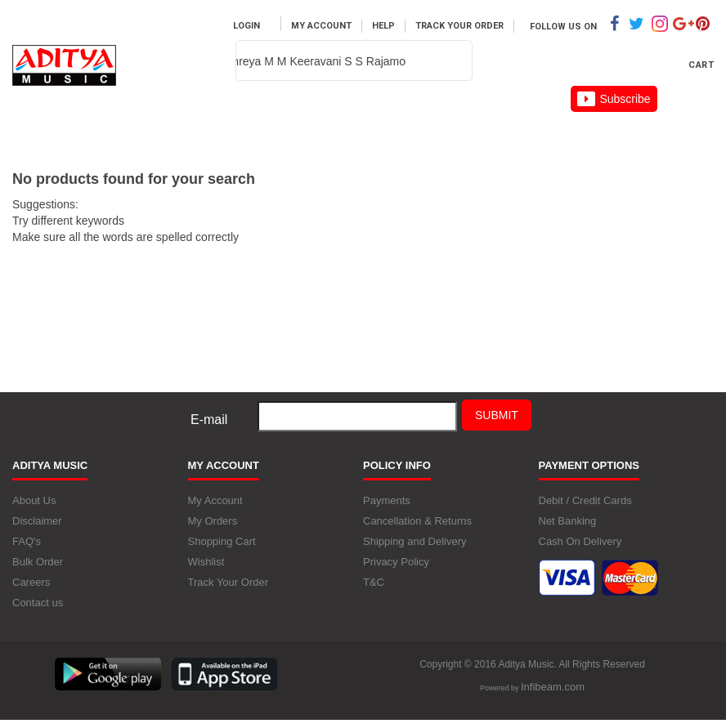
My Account (321, 26)
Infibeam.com (553, 687)
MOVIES (236, 118)
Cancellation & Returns (417, 521)
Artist (336, 118)
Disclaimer (37, 521)
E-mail (209, 420)
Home (56, 118)
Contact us (38, 603)
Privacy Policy (396, 562)
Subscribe (614, 99)
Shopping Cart (222, 541)
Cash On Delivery (580, 541)
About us (443, 118)
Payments (387, 500)
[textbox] (295, 61)
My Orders (213, 521)
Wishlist (206, 562)
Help (383, 26)
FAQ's (27, 541)
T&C (374, 582)
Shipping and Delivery (415, 541)
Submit (497, 415)
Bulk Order (38, 562)
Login (246, 26)
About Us (34, 500)
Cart (701, 65)
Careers (553, 118)
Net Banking (568, 521)
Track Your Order (459, 26)
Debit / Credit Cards (585, 500)
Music (143, 118)
